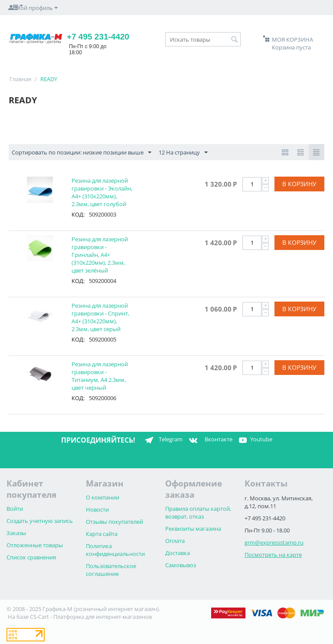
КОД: (78, 214)
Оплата (175, 541)
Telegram (162, 440)
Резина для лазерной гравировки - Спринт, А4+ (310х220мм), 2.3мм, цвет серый (100, 317)
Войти (15, 509)
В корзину (299, 184)
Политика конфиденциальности (115, 550)
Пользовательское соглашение (111, 570)
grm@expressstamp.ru (274, 542)
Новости (97, 509)
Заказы (16, 533)
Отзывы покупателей (114, 522)
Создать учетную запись (40, 521)
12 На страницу (183, 153)
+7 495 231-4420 (98, 37)
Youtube (255, 440)
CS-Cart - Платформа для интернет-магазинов (91, 617)
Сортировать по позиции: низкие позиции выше (82, 153)
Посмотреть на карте (273, 555)
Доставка (178, 553)
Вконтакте (210, 440)
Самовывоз (181, 565)
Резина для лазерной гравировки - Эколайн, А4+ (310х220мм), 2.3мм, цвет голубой (102, 192)
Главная (20, 79)
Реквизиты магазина (193, 529)
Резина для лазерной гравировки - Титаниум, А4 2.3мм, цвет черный (100, 376)
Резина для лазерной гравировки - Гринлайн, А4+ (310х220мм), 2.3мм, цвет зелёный (100, 255)
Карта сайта (102, 534)
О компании (103, 497)
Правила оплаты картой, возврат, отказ (198, 513)
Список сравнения (31, 557)
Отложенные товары (35, 545)
